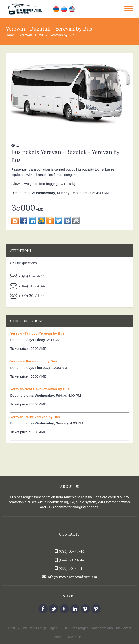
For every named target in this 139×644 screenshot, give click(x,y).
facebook (43, 609)
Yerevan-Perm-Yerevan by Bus (35, 417)
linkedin (75, 609)
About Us (75, 637)
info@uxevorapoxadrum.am (72, 577)
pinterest (96, 609)
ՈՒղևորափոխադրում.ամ (45, 628)
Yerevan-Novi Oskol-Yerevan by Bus (40, 389)
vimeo (85, 609)
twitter (54, 609)
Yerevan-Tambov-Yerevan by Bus (37, 333)
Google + (64, 609)
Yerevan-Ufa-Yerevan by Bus (33, 361)
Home (10, 35)
